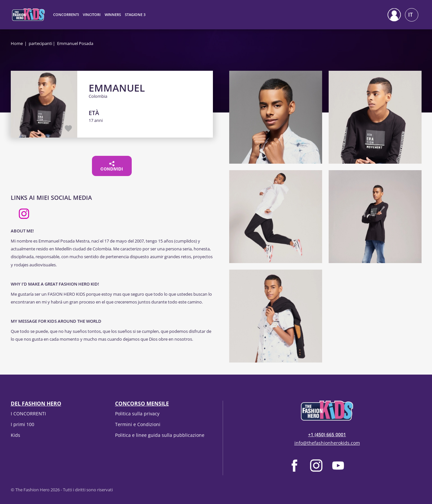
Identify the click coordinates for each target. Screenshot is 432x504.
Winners (113, 15)
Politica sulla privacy (137, 414)
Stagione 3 (135, 15)
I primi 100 (22, 424)
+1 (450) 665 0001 (327, 434)
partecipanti (40, 43)
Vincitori (92, 15)
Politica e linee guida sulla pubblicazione (160, 435)
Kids (15, 435)
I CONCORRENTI (28, 414)
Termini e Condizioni (138, 424)
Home (17, 43)
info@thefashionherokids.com (327, 443)
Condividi (112, 166)
